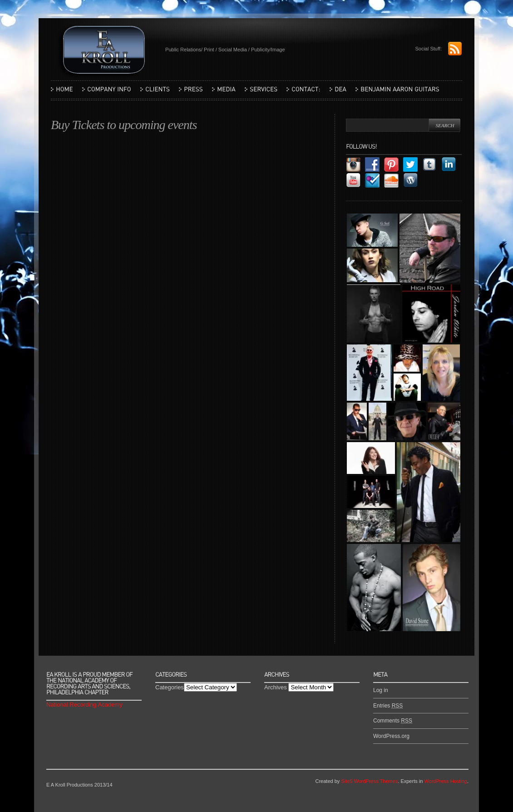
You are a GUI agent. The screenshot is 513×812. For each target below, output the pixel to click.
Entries (388, 706)
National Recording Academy (84, 705)
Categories (170, 687)
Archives (276, 687)
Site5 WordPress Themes (369, 781)
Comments (393, 721)
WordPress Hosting (446, 781)
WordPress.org (391, 736)
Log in (381, 690)
